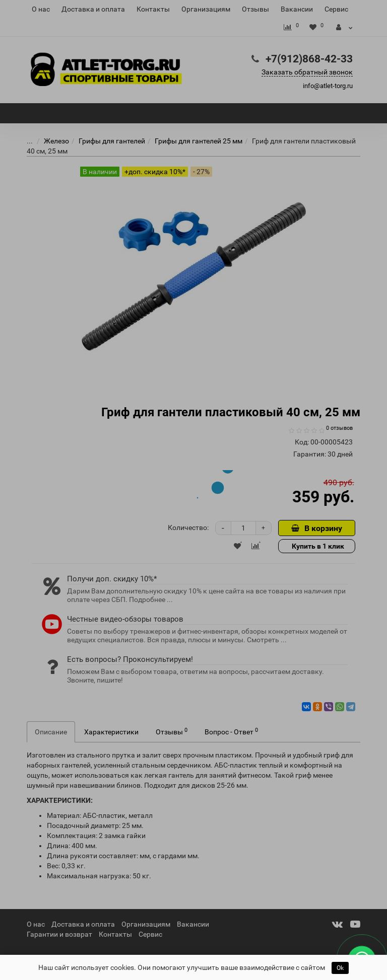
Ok (340, 968)
